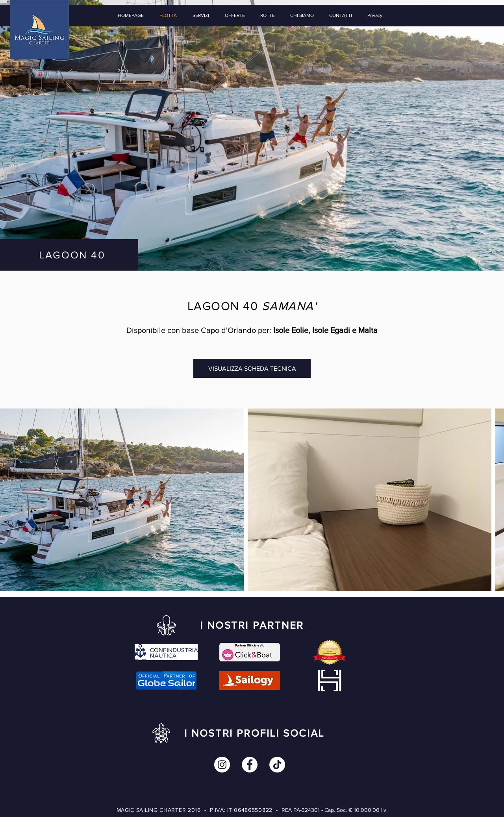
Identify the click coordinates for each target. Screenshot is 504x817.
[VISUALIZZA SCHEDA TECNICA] (252, 368)
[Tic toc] (277, 765)
